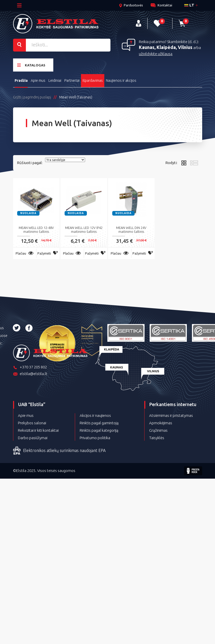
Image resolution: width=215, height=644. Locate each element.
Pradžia (21, 79)
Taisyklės (157, 436)
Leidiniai (56, 79)
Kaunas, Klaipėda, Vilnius (166, 46)
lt (189, 5)
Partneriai (73, 79)
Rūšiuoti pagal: (30, 161)
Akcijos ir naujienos (95, 414)
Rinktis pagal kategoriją (99, 429)
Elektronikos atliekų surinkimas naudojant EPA (59, 449)
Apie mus (39, 79)
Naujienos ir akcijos (123, 79)
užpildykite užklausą (156, 53)
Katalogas (31, 64)
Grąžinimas (158, 429)
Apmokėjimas (161, 422)
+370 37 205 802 (30, 366)
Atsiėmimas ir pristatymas (171, 414)
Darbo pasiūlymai (33, 436)
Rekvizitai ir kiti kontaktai (38, 429)
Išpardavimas (94, 79)
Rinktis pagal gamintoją (99, 422)
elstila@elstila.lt (30, 373)
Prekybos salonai (32, 422)
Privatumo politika (95, 436)
